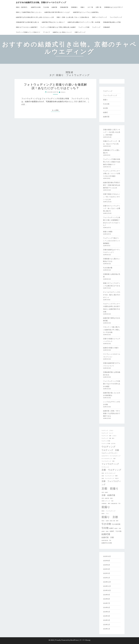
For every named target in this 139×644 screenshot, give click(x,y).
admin (63, 92)
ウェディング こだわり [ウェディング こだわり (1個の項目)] (107, 431)
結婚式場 (54, 7)
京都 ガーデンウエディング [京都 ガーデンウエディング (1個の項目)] (108, 473)
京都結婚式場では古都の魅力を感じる (27, 22)
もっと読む (56, 110)
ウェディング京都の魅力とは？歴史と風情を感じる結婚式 (58, 27)
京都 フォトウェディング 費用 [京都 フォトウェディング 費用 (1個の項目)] (110, 476)
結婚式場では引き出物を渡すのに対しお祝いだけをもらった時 (35, 17)
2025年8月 (107, 561)
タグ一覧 (90, 7)
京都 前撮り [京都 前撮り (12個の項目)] (110, 488)
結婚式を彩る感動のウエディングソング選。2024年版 (84, 22)
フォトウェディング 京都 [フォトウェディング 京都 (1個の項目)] (108, 461)
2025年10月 (107, 556)
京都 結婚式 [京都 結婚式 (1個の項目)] (105, 492)
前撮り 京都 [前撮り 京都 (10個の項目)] (110, 517)
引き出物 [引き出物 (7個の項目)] (106, 524)
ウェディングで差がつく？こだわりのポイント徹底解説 (112, 241)
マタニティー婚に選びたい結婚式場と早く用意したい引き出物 (112, 330)
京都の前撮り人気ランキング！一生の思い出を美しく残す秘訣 (112, 132)
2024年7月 (107, 603)
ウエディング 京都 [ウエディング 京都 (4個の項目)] (110, 450)
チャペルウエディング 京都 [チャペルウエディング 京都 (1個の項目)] (108, 459)
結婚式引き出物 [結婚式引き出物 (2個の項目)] (107, 543)
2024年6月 (107, 607)
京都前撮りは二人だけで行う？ (114, 7)
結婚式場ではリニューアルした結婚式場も (86, 12)
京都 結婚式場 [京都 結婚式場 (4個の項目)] (108, 495)
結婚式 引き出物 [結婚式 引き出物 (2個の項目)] (116, 531)
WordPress (74, 640)
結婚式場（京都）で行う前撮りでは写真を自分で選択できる (112, 413)
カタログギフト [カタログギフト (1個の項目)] (105, 456)
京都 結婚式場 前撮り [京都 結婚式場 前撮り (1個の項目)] (107, 498)
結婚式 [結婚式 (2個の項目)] (111, 528)
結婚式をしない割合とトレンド (62, 32)
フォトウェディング (110, 95)
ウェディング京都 (84, 27)
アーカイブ (47, 32)
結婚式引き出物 (36, 7)
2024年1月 (107, 629)
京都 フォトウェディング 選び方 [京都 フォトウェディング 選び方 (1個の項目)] (110, 478)
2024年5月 (107, 612)
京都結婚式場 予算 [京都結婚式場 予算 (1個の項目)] (116, 504)
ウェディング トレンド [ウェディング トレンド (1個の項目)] (107, 433)
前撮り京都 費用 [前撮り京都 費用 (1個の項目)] (114, 521)
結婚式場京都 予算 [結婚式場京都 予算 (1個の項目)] (106, 540)
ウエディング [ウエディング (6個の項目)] (108, 447)
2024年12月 (107, 582)
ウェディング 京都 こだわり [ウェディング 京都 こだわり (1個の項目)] (109, 436)
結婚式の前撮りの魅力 (111, 348)
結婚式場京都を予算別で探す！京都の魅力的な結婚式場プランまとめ (112, 185)
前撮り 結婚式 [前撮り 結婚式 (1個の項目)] (105, 521)
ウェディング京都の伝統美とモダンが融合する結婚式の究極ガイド (112, 162)
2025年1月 (107, 578)
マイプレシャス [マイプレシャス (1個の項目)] (105, 467)
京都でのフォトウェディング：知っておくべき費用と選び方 (112, 208)
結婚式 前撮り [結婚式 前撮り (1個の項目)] (105, 531)
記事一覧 (99, 7)
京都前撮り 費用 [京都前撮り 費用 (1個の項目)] (106, 504)
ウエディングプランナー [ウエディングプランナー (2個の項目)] (110, 453)
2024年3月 (107, 620)
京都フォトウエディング (99, 17)
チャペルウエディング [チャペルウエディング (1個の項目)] (115, 456)
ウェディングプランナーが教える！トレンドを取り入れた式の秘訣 (112, 173)
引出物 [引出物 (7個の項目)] (105, 528)
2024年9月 (107, 595)
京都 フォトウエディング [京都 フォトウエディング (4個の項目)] (111, 483)
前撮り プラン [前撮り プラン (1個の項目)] (105, 514)
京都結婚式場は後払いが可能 (112, 22)
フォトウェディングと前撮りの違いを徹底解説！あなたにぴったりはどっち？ (55, 86)
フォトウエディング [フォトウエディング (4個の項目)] (110, 464)
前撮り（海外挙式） (22, 7)
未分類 (105, 108)
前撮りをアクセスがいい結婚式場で (27, 27)
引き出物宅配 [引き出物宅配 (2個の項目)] (116, 524)
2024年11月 (107, 586)
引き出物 (46, 7)
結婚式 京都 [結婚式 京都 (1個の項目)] (118, 528)
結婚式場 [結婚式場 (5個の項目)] (106, 534)
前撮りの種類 (108, 232)
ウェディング (96, 27)
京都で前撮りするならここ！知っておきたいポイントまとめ (112, 197)
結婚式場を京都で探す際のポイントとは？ (57, 12)
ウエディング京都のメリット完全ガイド (28, 32)
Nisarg (88, 640)
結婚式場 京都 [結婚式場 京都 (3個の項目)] (108, 537)
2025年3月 (107, 573)
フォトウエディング (116, 17)
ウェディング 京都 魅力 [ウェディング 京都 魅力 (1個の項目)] (108, 438)
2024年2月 (107, 625)
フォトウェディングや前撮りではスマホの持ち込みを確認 (112, 384)
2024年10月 (107, 590)
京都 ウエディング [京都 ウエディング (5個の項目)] (111, 470)
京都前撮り (74, 7)
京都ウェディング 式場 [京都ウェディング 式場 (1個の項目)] (107, 501)
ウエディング (108, 91)
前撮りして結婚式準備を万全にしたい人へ (29, 12)
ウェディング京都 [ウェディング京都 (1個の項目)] (106, 441)
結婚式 (105, 112)
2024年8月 (107, 599)
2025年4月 (107, 569)
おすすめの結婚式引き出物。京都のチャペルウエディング (41, 2)
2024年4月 (107, 616)
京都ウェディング (80, 32)
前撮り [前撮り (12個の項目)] (106, 507)
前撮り (83, 7)
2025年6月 (107, 565)
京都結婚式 (107, 27)
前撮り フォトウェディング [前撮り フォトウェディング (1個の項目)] (108, 511)
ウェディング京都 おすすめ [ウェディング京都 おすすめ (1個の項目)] (108, 444)
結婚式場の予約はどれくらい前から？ (53, 22)
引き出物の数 (108, 268)
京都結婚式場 (64, 7)
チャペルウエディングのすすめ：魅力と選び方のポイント (112, 295)
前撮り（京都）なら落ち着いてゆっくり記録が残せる (73, 17)
